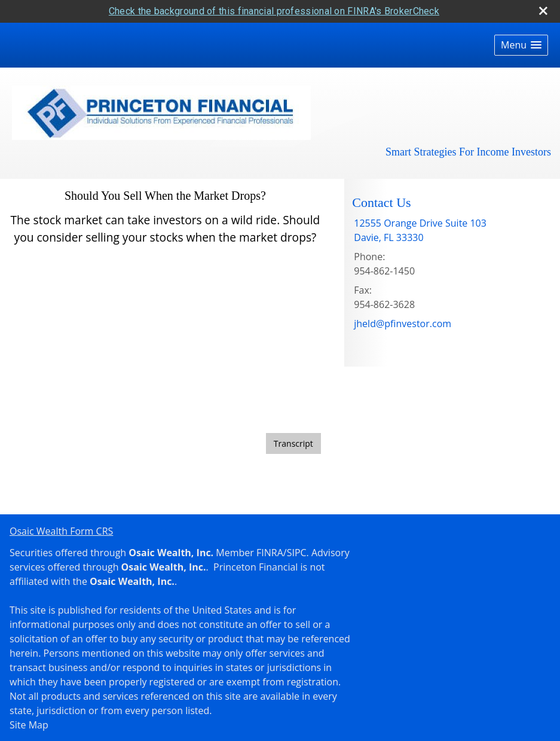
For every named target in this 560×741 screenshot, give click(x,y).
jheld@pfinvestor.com (403, 322)
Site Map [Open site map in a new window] (29, 723)
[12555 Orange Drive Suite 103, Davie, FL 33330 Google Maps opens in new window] (420, 228)
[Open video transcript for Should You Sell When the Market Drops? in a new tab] (293, 442)
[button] (521, 43)
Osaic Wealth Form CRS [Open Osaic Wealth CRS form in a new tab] (61, 529)
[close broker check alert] (543, 9)
